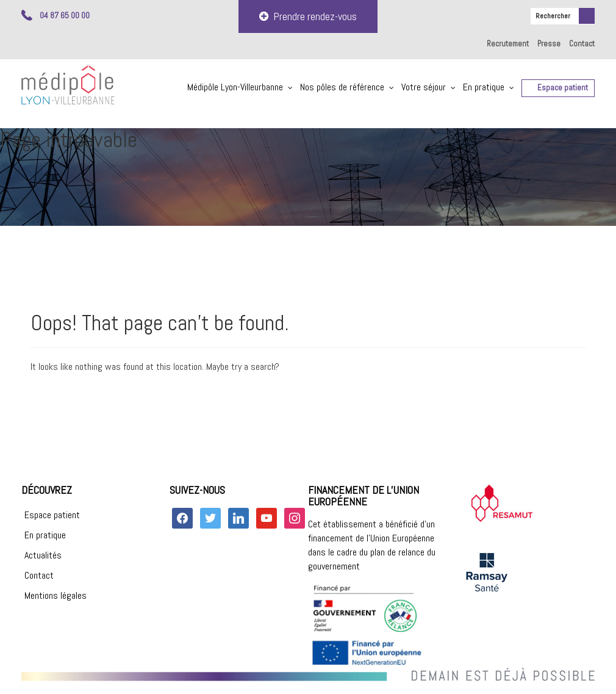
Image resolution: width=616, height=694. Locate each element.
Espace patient (563, 88)
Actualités (43, 555)
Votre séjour (424, 87)
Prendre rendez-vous (308, 16)
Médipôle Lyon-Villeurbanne (235, 87)
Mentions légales (56, 595)
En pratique (484, 87)
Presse (549, 44)
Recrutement (508, 44)
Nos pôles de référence (342, 87)
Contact (582, 44)
